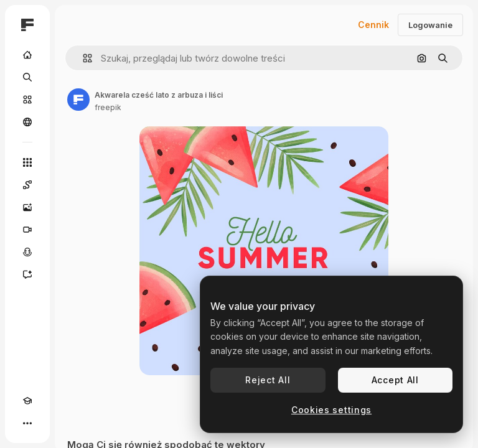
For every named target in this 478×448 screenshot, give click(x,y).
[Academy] (27, 401)
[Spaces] (27, 185)
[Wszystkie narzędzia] (27, 162)
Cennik (373, 25)
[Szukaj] (27, 77)
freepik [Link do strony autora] (108, 107)
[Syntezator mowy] (27, 252)
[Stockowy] (27, 100)
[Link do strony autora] (78, 100)
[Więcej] (27, 423)
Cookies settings (331, 410)
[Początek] (27, 55)
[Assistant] (27, 274)
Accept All (395, 380)
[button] (82, 58)
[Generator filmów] (27, 230)
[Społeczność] (27, 122)
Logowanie (430, 25)
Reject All (268, 380)
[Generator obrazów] (27, 207)
